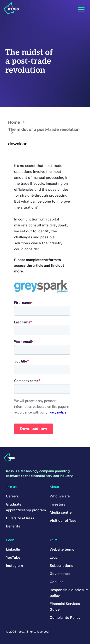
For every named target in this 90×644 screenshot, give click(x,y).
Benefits (13, 526)
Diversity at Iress (20, 518)
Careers (12, 496)
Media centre (61, 512)
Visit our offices (63, 521)
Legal (54, 557)
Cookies (57, 582)
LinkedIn (13, 549)
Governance (60, 574)
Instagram (14, 566)
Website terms (62, 549)
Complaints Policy (65, 618)
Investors (57, 504)
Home (14, 122)
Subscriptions (61, 566)
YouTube (13, 557)
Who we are (60, 496)
